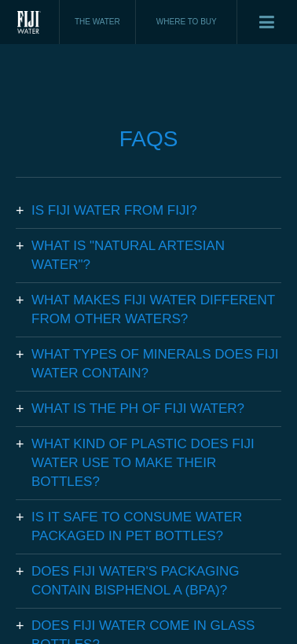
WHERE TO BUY (187, 22)
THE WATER (97, 22)
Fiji (30, 22)
